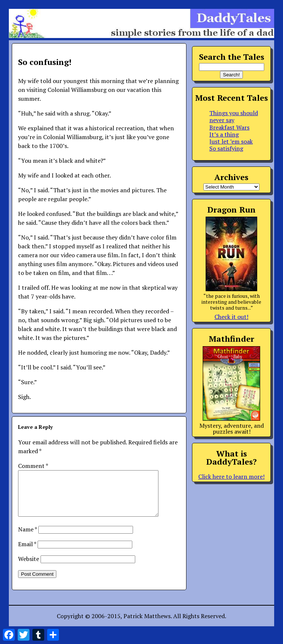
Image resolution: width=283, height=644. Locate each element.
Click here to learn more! (231, 476)
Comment (33, 466)
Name (27, 538)
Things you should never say (234, 116)
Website (29, 568)
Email (27, 553)
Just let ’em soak (231, 141)
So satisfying (226, 148)
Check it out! (231, 317)
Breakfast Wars (229, 127)
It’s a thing (224, 134)
